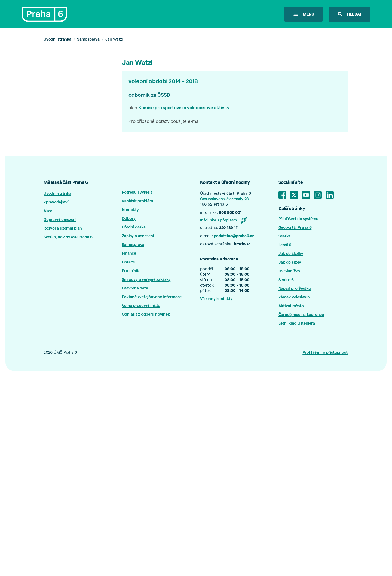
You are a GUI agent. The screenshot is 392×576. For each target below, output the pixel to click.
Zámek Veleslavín (294, 298)
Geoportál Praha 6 (295, 228)
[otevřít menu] (304, 14)
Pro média (131, 271)
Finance (129, 254)
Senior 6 (286, 280)
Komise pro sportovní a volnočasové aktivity (184, 108)
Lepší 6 (285, 245)
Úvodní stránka (57, 40)
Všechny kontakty (216, 299)
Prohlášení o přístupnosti (325, 353)
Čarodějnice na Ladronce (301, 315)
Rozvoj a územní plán (63, 229)
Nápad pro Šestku (295, 289)
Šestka (285, 237)
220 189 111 (229, 228)
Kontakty (130, 210)
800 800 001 (230, 213)
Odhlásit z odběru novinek (146, 315)
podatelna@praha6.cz (234, 236)
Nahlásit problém (137, 202)
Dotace (128, 263)
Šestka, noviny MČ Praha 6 (68, 237)
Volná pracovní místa (141, 306)
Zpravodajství (56, 203)
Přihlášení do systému (298, 219)
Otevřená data (135, 289)
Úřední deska (134, 228)
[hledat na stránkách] (350, 14)
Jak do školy (290, 263)
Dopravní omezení (60, 220)
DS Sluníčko (289, 272)
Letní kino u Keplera (297, 324)
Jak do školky (291, 254)
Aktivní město (291, 306)
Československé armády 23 (224, 199)
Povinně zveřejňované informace (152, 297)
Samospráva (88, 40)
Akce (48, 211)
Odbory (129, 219)
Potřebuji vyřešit (137, 193)
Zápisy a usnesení (138, 236)
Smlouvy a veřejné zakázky (146, 280)
